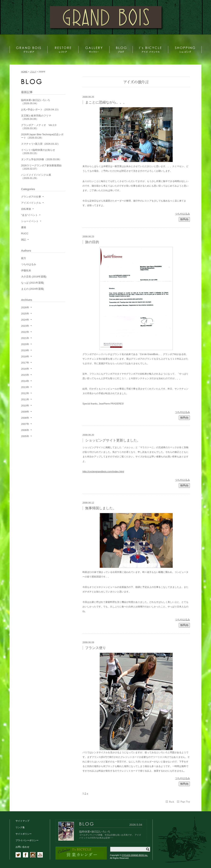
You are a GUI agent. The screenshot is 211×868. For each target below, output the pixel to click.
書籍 (24, 227)
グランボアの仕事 (31, 197)
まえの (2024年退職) (33, 289)
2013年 (25, 387)
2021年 (25, 338)
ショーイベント (30, 221)
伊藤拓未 (26, 270)
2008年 (25, 418)
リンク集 (20, 827)
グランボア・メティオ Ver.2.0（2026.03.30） (39, 127)
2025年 (25, 314)
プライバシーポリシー (27, 840)
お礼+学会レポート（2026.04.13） (41, 110)
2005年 (25, 436)
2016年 (25, 369)
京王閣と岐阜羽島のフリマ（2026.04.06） (36, 117)
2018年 (25, 356)
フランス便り (96, 648)
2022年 (25, 332)
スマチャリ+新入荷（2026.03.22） (41, 144)
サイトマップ (22, 821)
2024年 (25, 320)
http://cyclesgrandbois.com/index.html (103, 471)
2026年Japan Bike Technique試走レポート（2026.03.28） (42, 136)
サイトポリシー (24, 834)
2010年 (25, 406)
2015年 (25, 375)
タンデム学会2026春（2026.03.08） (41, 159)
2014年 (25, 381)
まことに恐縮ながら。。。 (106, 102)
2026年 (25, 307)
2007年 (25, 424)
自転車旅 (26, 209)
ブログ (33, 72)
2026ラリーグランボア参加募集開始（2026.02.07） (41, 167)
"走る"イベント (29, 215)
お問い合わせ (22, 847)
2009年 (25, 412)
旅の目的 (92, 242)
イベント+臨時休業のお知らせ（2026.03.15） (38, 152)
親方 (24, 258)
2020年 (25, 344)
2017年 (25, 363)
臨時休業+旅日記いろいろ (95, 832)
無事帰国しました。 (101, 508)
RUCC (25, 233)
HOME (24, 72)
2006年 (25, 430)
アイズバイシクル (31, 203)
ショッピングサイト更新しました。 (113, 440)
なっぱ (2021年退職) (33, 283)
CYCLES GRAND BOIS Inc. (135, 855)
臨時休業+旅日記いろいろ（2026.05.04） (36, 102)
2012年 (25, 393)
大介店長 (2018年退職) (34, 277)
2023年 (25, 326)
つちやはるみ (182, 214)
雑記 (24, 240)
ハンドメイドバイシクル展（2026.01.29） (36, 176)
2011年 (25, 399)
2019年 (25, 350)
